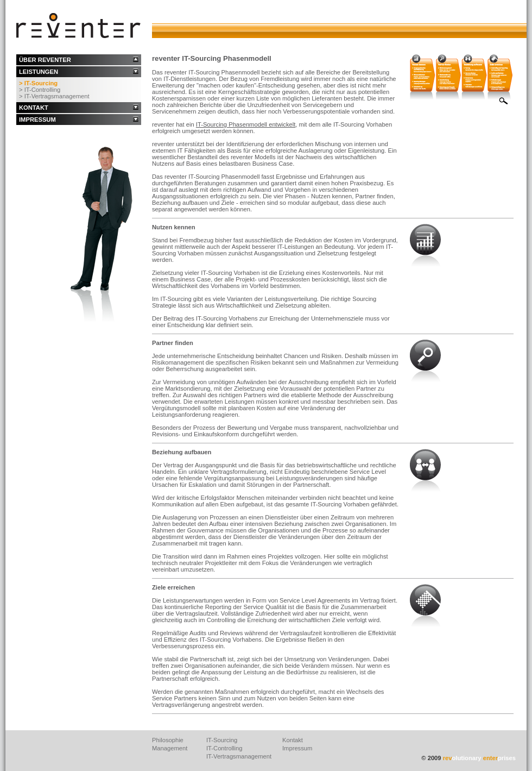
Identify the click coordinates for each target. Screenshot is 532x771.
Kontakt (293, 740)
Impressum (297, 748)
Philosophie (168, 740)
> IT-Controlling (40, 90)
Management (170, 748)
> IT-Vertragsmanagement (54, 96)
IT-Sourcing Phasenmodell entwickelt (246, 124)
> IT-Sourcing (38, 83)
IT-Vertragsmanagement (239, 756)
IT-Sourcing (222, 740)
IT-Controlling (224, 748)
